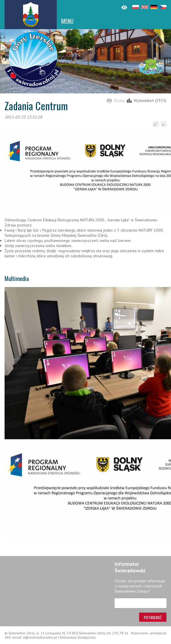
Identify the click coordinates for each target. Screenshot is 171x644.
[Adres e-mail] (141, 603)
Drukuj (119, 101)
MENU (67, 21)
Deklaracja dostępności (78, 637)
